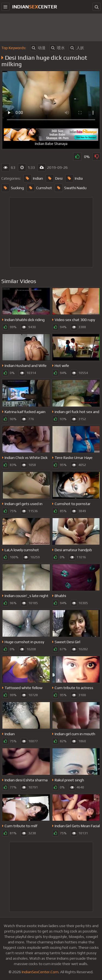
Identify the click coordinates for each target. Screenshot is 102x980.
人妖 (76, 48)
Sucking (13, 188)
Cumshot (39, 188)
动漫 (38, 48)
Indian (33, 178)
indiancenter (35, 7)
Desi (54, 178)
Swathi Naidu (71, 188)
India (74, 178)
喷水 (57, 48)
